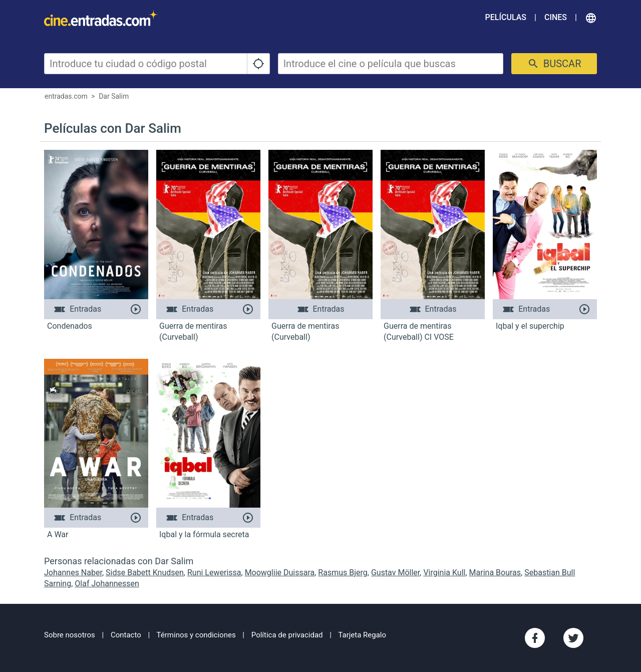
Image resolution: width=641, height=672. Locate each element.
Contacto (126, 635)
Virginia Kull (444, 573)
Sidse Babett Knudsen (145, 573)
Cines (556, 17)
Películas (506, 17)
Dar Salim (114, 96)
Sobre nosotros (70, 635)
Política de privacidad (287, 635)
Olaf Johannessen (107, 584)
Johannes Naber (73, 573)
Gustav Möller (395, 573)
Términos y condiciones (196, 635)
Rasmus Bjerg (343, 573)
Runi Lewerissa (214, 573)
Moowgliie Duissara (280, 573)
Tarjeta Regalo (362, 635)
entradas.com (66, 96)
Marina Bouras (495, 573)
